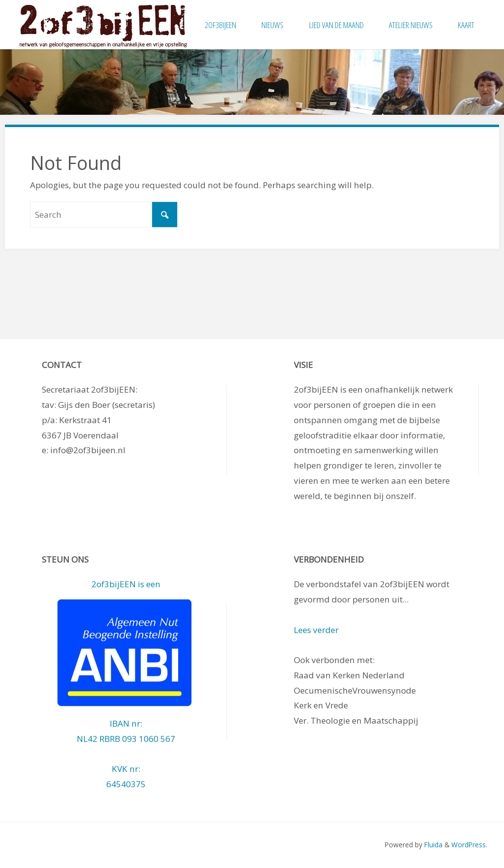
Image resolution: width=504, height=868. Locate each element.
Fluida (432, 845)
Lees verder (316, 630)
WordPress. (469, 845)
